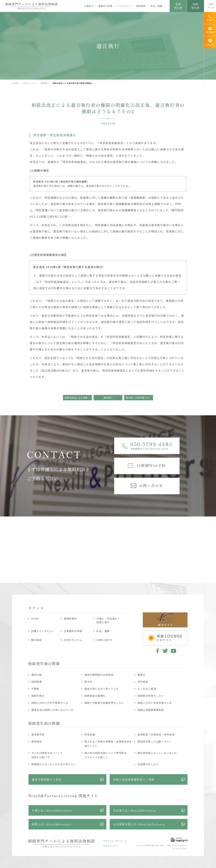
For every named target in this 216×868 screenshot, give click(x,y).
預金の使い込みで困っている (102, 689)
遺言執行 (45, 83)
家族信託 (37, 741)
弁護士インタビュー (43, 631)
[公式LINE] (210, 42)
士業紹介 (89, 6)
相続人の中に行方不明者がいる (50, 703)
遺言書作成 (38, 734)
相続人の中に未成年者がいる (155, 703)
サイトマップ (109, 846)
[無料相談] (210, 30)
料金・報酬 (156, 6)
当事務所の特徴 (73, 631)
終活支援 (90, 734)
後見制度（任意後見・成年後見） (157, 734)
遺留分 (142, 675)
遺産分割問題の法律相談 (99, 675)
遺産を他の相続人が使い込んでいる (52, 710)
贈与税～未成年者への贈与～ (139, 398)
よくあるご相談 (147, 689)
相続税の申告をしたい (151, 696)
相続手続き (38, 696)
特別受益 (143, 682)
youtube (173, 651)
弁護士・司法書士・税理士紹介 (108, 620)
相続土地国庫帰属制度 (151, 710)
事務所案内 (70, 619)
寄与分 (88, 682)
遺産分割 (37, 675)
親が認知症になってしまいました (157, 753)
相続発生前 (178, 6)
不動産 (35, 689)
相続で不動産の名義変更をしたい (104, 703)
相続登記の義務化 (95, 696)
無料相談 (141, 6)
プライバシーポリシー (114, 841)
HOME (16, 83)
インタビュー (124, 6)
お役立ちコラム (30, 83)
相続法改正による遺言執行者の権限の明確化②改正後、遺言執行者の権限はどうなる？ (78, 398)
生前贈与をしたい (148, 764)
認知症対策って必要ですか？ (155, 741)
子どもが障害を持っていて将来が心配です (47, 755)
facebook (157, 651)
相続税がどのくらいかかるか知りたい (54, 764)
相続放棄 (37, 682)
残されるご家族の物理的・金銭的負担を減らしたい (108, 744)
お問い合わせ (104, 640)
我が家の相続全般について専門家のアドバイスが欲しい (106, 755)
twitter (165, 651)
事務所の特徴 (105, 6)
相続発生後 (195, 6)
